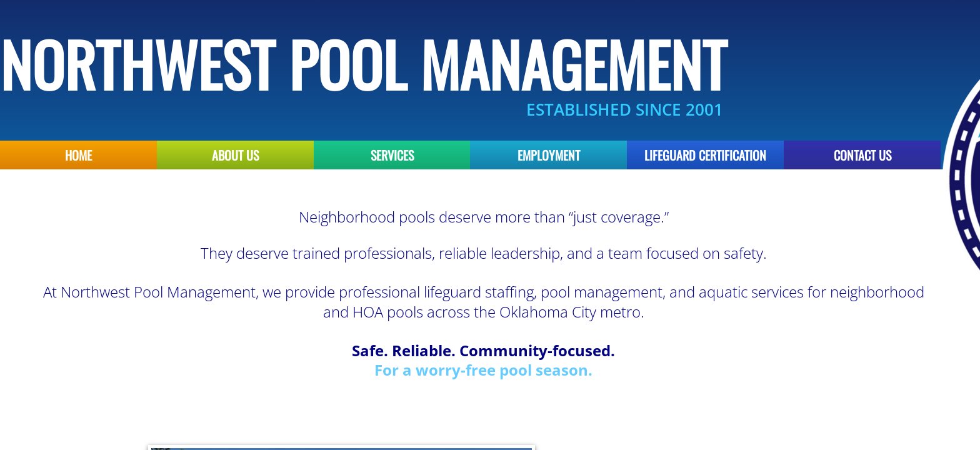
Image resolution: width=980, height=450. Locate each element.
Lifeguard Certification (705, 155)
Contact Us (862, 155)
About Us (235, 155)
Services (392, 155)
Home (78, 155)
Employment (549, 155)
